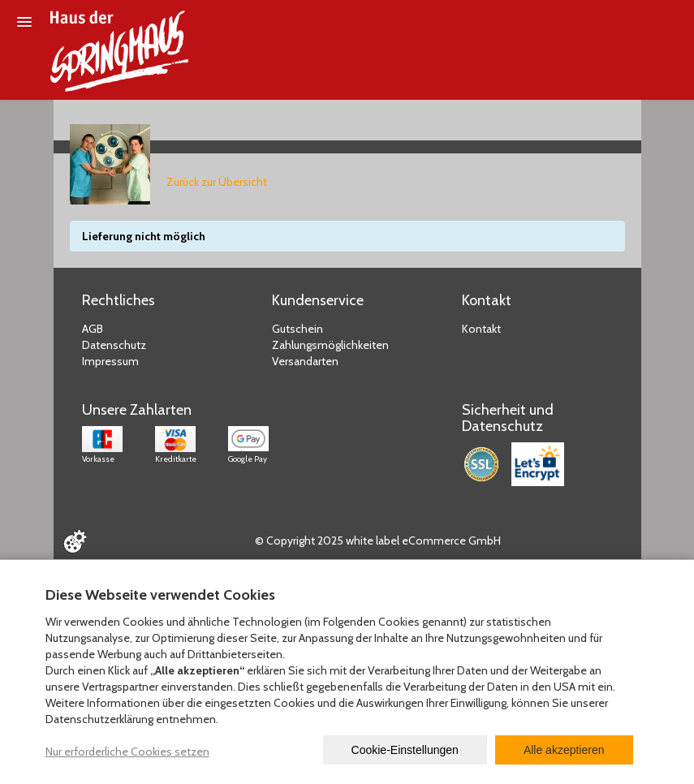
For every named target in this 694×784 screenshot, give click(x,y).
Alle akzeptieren (564, 750)
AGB (93, 329)
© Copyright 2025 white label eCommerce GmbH (378, 541)
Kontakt (481, 329)
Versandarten (305, 361)
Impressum (110, 361)
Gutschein (297, 329)
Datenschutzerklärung (99, 719)
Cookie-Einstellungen (405, 750)
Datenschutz (114, 345)
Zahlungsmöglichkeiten (330, 345)
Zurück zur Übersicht (217, 182)
